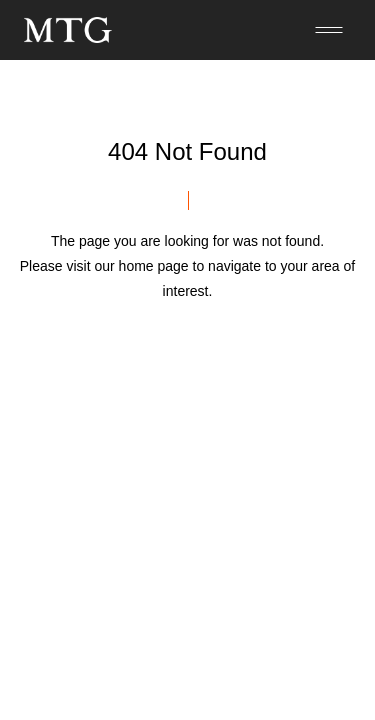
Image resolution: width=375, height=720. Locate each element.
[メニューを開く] (329, 30)
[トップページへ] (68, 30)
